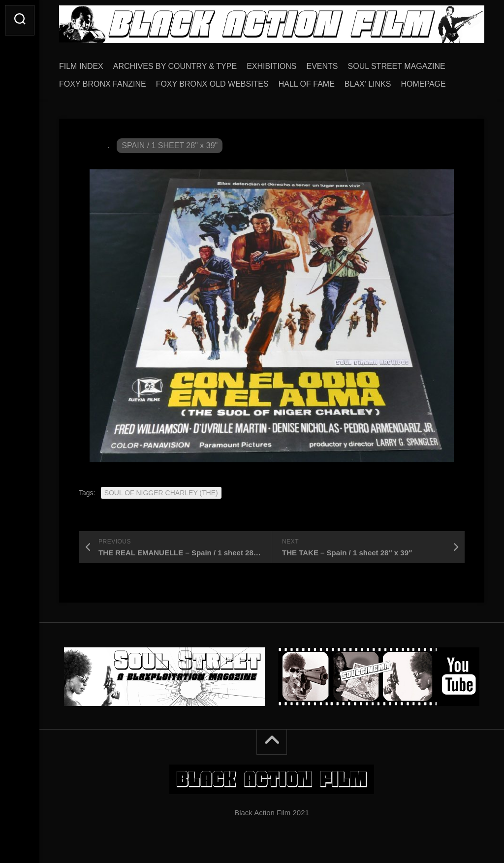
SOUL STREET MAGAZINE (397, 66)
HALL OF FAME (307, 84)
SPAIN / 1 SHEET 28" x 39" (170, 145)
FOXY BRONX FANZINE (103, 84)
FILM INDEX (81, 66)
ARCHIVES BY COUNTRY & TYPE (175, 66)
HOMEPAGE (423, 84)
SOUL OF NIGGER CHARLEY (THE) (161, 493)
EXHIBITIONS (271, 66)
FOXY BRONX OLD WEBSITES (212, 84)
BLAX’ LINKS (368, 84)
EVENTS (322, 66)
